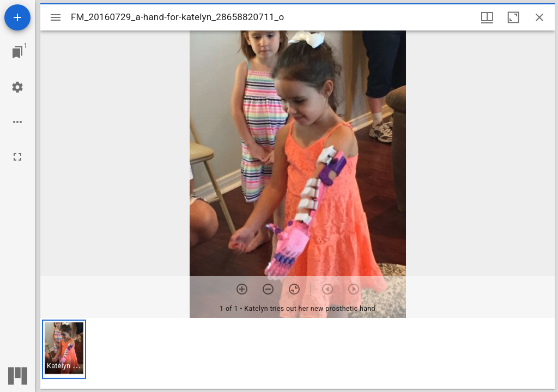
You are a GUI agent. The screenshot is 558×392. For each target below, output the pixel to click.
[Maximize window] (513, 17)
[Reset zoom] (294, 289)
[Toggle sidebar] (56, 17)
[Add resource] (17, 17)
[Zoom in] (242, 289)
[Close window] (539, 17)
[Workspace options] (17, 122)
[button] (64, 349)
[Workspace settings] (17, 87)
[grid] (298, 353)
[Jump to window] (17, 52)
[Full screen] (17, 157)
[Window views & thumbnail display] (487, 17)
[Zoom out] (268, 289)
